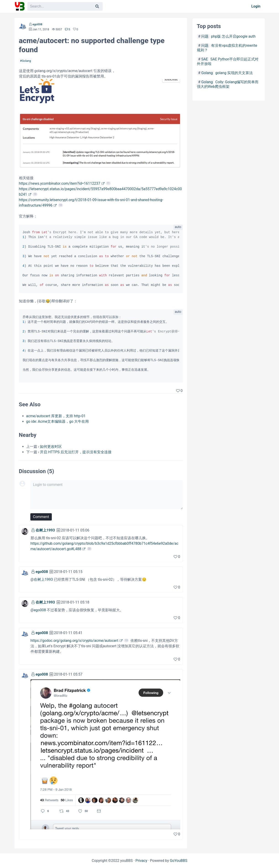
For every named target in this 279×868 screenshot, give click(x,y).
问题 (205, 36)
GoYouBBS (179, 861)
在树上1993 (45, 530)
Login (256, 6)
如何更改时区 (51, 447)
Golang (26, 61)
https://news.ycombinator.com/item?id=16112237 (60, 183)
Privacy (141, 861)
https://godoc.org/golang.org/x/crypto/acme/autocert (74, 641)
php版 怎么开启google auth (233, 36)
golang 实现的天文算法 (234, 73)
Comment (41, 517)
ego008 (37, 24)
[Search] (97, 6)
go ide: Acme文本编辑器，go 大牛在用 (58, 421)
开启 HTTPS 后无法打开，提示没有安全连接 (76, 452)
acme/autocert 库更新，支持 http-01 (56, 416)
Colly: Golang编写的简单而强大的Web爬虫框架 (228, 84)
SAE (205, 59)
